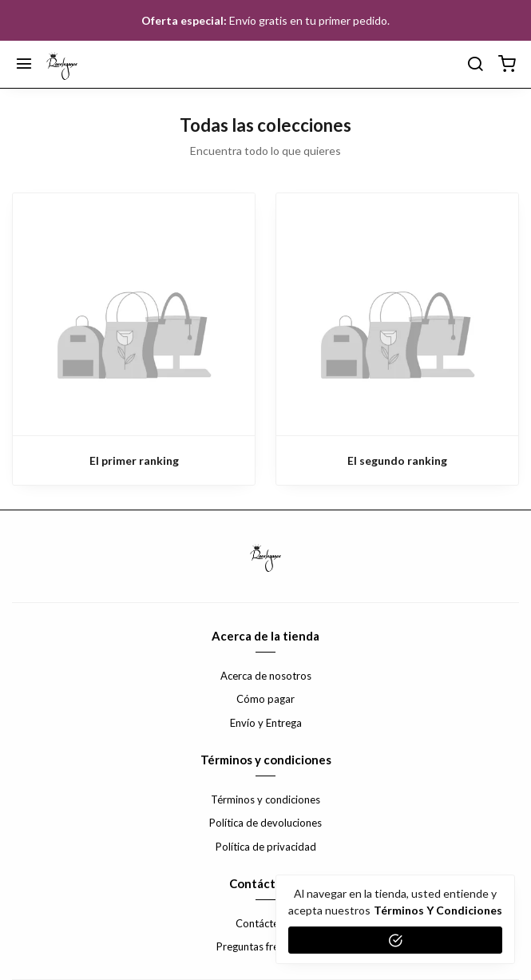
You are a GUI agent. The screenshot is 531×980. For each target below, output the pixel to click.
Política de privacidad (266, 847)
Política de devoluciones (265, 823)
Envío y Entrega (266, 723)
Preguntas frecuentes (265, 946)
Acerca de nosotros (266, 676)
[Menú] (24, 65)
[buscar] (475, 65)
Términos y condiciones (265, 799)
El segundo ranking (397, 460)
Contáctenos (265, 923)
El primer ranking (134, 460)
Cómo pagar (265, 699)
